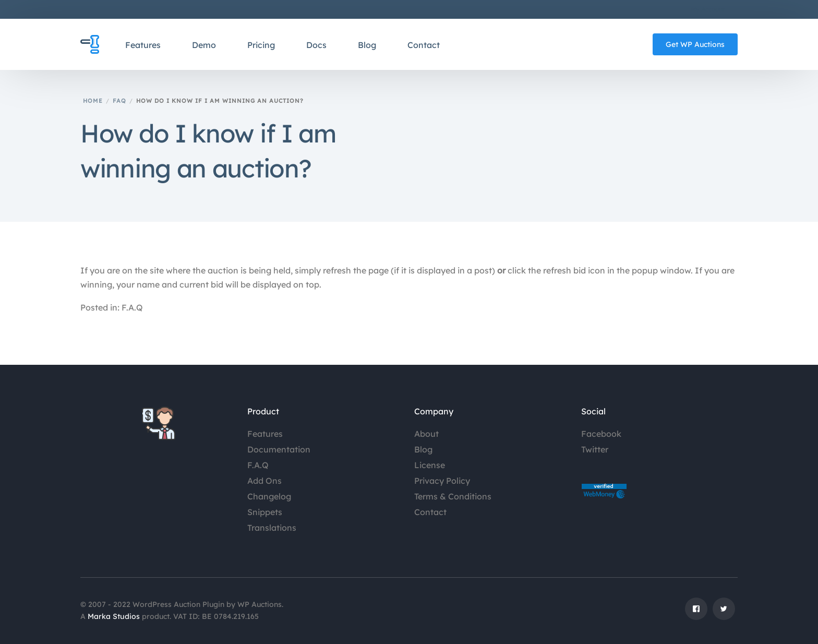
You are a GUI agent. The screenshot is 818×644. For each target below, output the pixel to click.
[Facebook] (696, 613)
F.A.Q (258, 465)
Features (265, 434)
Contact (430, 512)
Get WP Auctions (695, 44)
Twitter (595, 449)
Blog (423, 449)
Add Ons (264, 481)
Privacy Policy (442, 481)
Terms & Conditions (453, 496)
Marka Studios (113, 616)
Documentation (279, 449)
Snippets (265, 512)
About (426, 434)
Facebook (601, 434)
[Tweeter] (724, 613)
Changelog (269, 496)
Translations (272, 528)
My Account (708, 9)
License (430, 465)
